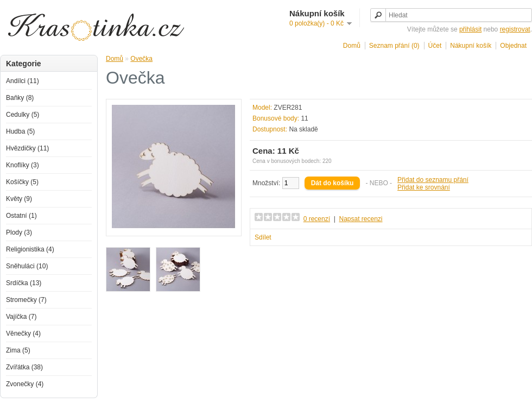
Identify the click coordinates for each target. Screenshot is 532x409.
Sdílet (263, 237)
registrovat (515, 29)
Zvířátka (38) (24, 367)
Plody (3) (19, 232)
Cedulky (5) (23, 115)
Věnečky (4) (23, 334)
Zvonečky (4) (25, 384)
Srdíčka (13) (24, 283)
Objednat (513, 46)
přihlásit (470, 29)
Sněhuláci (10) (27, 266)
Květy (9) (19, 199)
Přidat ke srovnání (424, 187)
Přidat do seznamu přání (433, 180)
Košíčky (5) (22, 182)
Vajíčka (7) (21, 317)
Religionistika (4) (30, 249)
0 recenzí (317, 219)
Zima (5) (18, 350)
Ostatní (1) (21, 216)
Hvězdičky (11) (27, 148)
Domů (352, 46)
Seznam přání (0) (394, 46)
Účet (435, 46)
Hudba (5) (20, 131)
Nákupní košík (471, 46)
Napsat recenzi (360, 219)
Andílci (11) (23, 81)
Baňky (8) (20, 98)
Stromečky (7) (26, 300)
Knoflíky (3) (23, 165)
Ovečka (141, 59)
